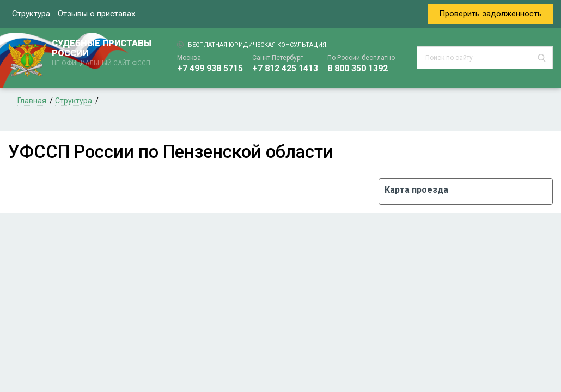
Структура (31, 14)
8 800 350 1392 (358, 68)
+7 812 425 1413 (285, 68)
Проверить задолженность (490, 14)
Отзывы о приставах (96, 14)
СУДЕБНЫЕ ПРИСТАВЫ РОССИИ (103, 53)
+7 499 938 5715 (210, 68)
